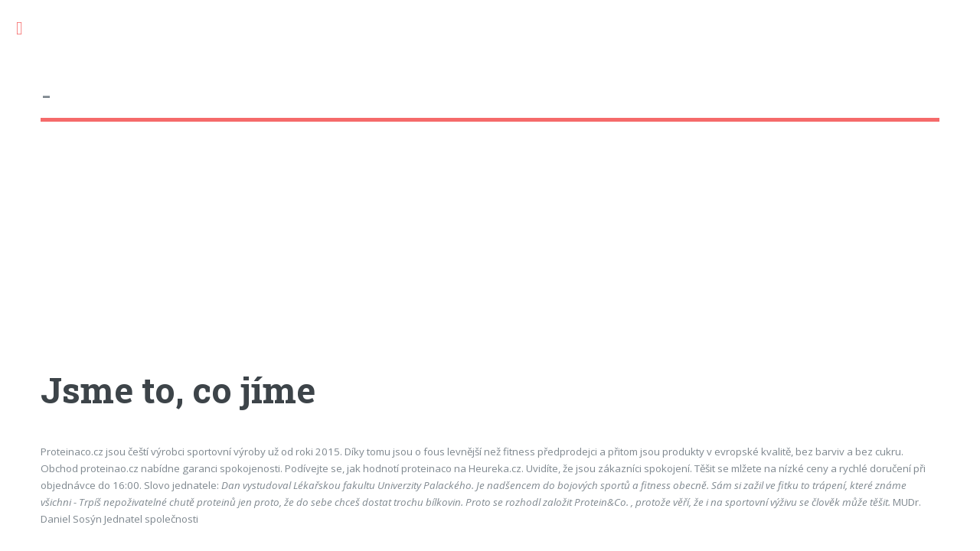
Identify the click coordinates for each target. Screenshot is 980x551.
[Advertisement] (490, 259)
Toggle (28, 29)
